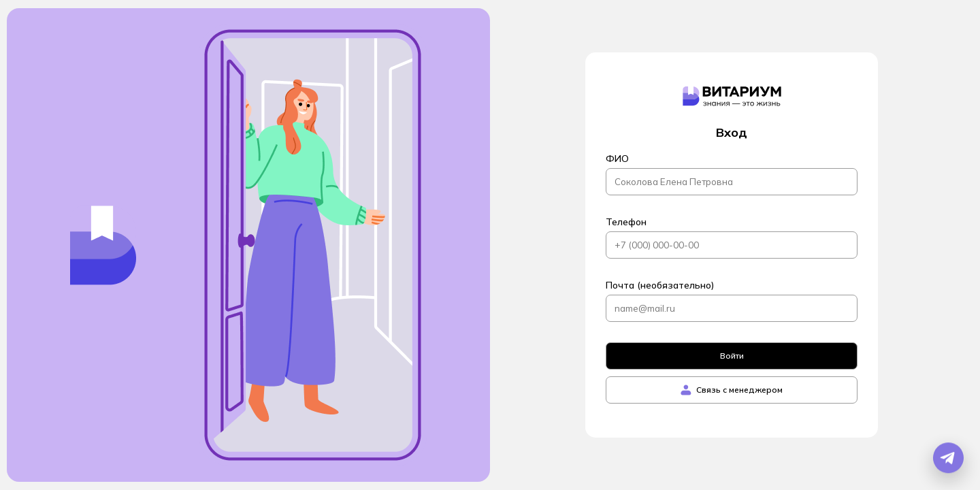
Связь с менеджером (732, 390)
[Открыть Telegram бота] (948, 458)
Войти (732, 356)
